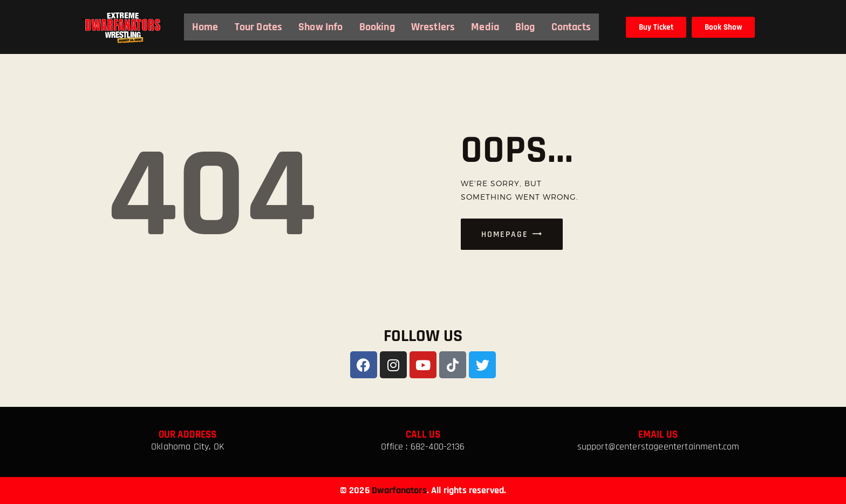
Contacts (571, 27)
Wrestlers (433, 27)
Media (485, 27)
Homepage (505, 234)
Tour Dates (259, 27)
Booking (377, 27)
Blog (525, 27)
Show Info (320, 27)
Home (205, 27)
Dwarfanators (399, 490)
